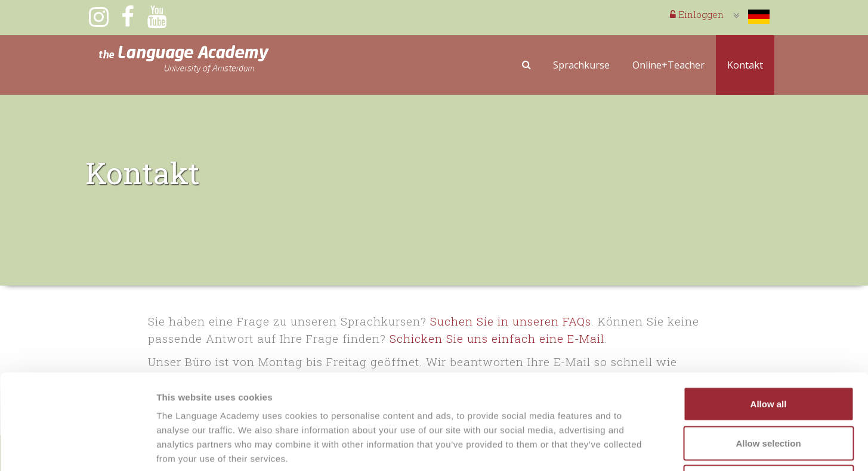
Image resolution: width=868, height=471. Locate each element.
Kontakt (745, 65)
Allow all (769, 314)
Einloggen (697, 14)
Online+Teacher (668, 65)
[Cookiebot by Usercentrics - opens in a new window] (77, 448)
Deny (769, 393)
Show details (626, 447)
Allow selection (768, 354)
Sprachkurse (581, 65)
